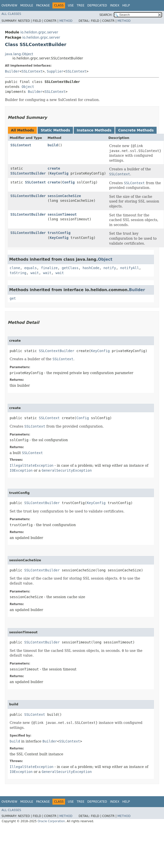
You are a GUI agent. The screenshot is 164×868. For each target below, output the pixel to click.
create (54, 168)
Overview (9, 5)
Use (71, 5)
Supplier (55, 71)
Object (28, 87)
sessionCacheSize (64, 196)
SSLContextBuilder (28, 173)
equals (31, 268)
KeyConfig (59, 173)
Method (66, 21)
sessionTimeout (62, 214)
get (13, 298)
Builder (12, 71)
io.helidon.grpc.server (39, 32)
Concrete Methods (136, 130)
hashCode (91, 268)
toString (18, 273)
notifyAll (130, 268)
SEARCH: (106, 15)
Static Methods (55, 130)
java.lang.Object (19, 54)
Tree (81, 5)
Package (43, 5)
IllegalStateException (32, 465)
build (53, 145)
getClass (70, 268)
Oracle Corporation (51, 821)
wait (35, 273)
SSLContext (32, 71)
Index (115, 5)
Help (126, 5)
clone (15, 268)
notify (110, 268)
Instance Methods (94, 130)
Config (68, 182)
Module (27, 5)
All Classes (11, 14)
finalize (49, 268)
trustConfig (59, 233)
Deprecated (97, 5)
